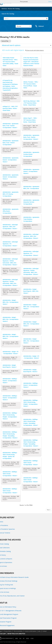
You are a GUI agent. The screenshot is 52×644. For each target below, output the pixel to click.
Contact (45, 631)
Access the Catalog (14, 9)
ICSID (32, 638)
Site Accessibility (18, 631)
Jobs (39, 631)
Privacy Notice (8, 631)
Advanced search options (11, 45)
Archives (4, 9)
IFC (24, 638)
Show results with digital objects (34, 50)
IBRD (17, 638)
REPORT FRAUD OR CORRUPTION (16, 634)
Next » (49, 510)
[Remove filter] (10, 41)
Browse (24, 26)
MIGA (28, 638)
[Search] (26, 19)
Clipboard (39, 26)
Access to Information (30, 631)
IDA (20, 638)
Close (50, 2)
